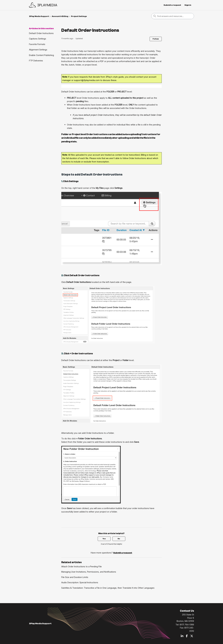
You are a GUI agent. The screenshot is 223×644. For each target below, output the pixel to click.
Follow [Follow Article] (156, 39)
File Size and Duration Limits (75, 577)
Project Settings (79, 16)
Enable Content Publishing (41, 55)
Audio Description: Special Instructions (80, 582)
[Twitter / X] (192, 636)
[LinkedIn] (182, 636)
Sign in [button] (188, 5)
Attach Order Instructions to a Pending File (81, 566)
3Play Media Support (39, 16)
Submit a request (172, 5)
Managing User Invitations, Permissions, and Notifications (89, 572)
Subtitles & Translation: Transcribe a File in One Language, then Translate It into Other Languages (108, 588)
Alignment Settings (38, 50)
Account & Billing (60, 16)
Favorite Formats (37, 44)
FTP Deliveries (36, 61)
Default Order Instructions (41, 33)
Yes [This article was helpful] (104, 539)
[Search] (173, 16)
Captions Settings (38, 39)
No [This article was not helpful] (119, 539)
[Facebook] (187, 636)
